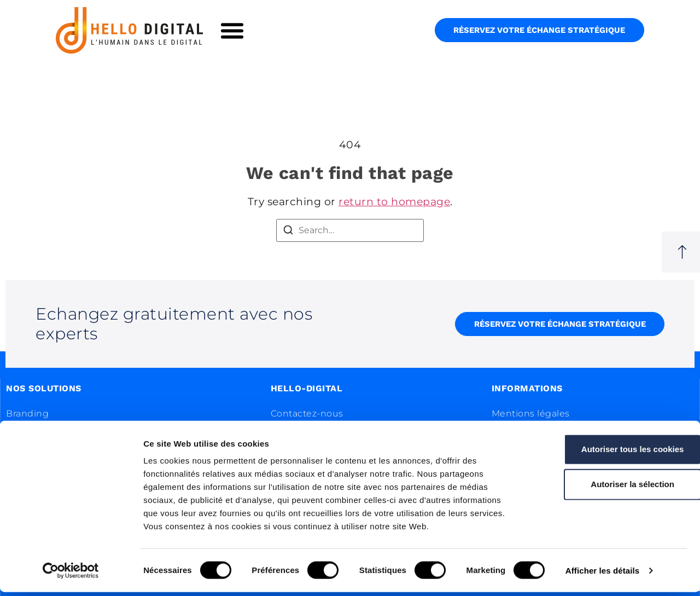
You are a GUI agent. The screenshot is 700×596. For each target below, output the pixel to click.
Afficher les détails (602, 574)
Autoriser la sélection (609, 488)
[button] (232, 30)
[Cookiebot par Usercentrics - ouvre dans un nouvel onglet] (71, 575)
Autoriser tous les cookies (609, 453)
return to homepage (394, 202)
